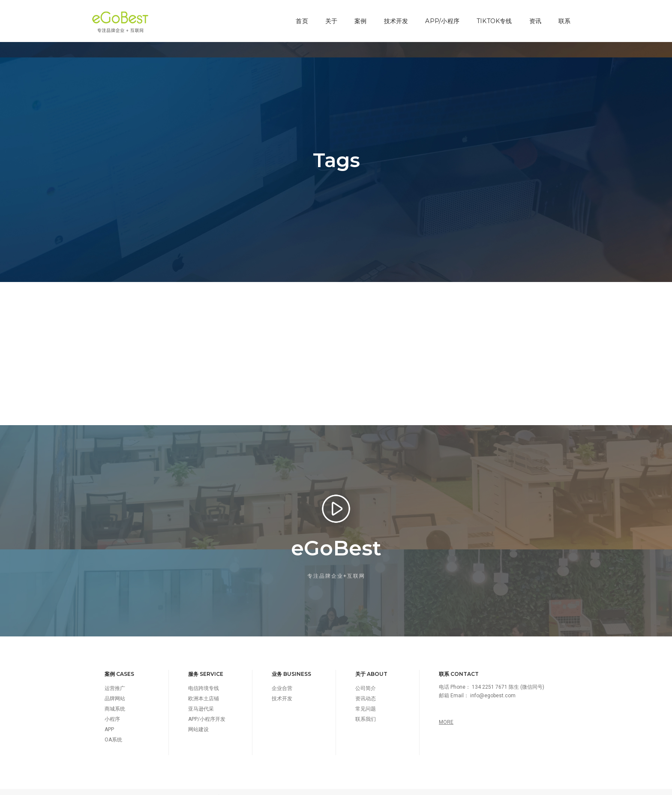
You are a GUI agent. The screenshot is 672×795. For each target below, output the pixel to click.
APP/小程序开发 (207, 708)
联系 (561, 15)
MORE (446, 711)
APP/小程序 (439, 15)
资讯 (532, 15)
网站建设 (198, 718)
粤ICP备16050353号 (255, 786)
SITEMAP (500, 786)
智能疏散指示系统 (560, 786)
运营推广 (115, 677)
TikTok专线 (491, 15)
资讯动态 (366, 687)
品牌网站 (115, 687)
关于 (328, 15)
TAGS (477, 786)
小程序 (112, 708)
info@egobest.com (493, 684)
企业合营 (282, 677)
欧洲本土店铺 (204, 687)
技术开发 (393, 15)
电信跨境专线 (204, 677)
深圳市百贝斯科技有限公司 (155, 786)
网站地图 (528, 786)
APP (109, 718)
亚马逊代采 (201, 698)
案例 (357, 15)
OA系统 (113, 729)
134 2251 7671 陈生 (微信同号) (508, 676)
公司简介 (366, 677)
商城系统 (115, 698)
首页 (299, 15)
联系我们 (366, 708)
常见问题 (366, 698)
